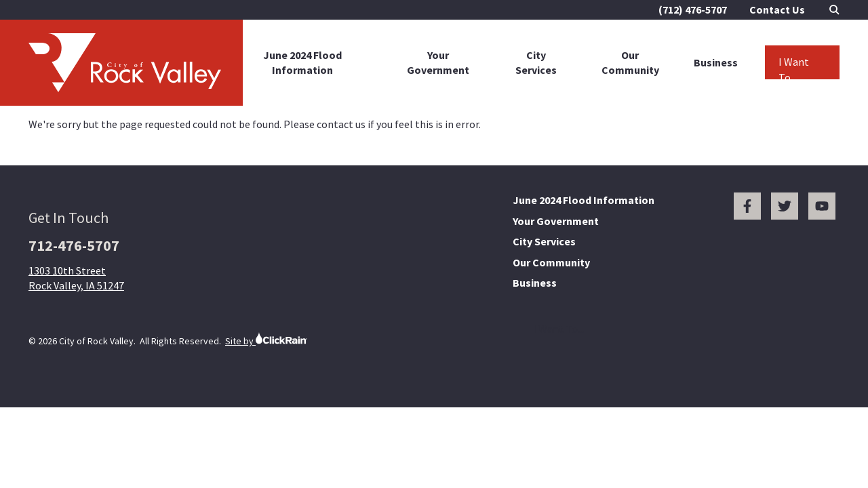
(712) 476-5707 (693, 9)
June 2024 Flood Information (302, 62)
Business (716, 62)
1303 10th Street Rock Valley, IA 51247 (76, 278)
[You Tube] (822, 206)
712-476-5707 (74, 245)
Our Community (630, 62)
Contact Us (777, 9)
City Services (536, 62)
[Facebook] (747, 206)
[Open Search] (834, 10)
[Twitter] (785, 206)
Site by (266, 339)
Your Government (438, 62)
